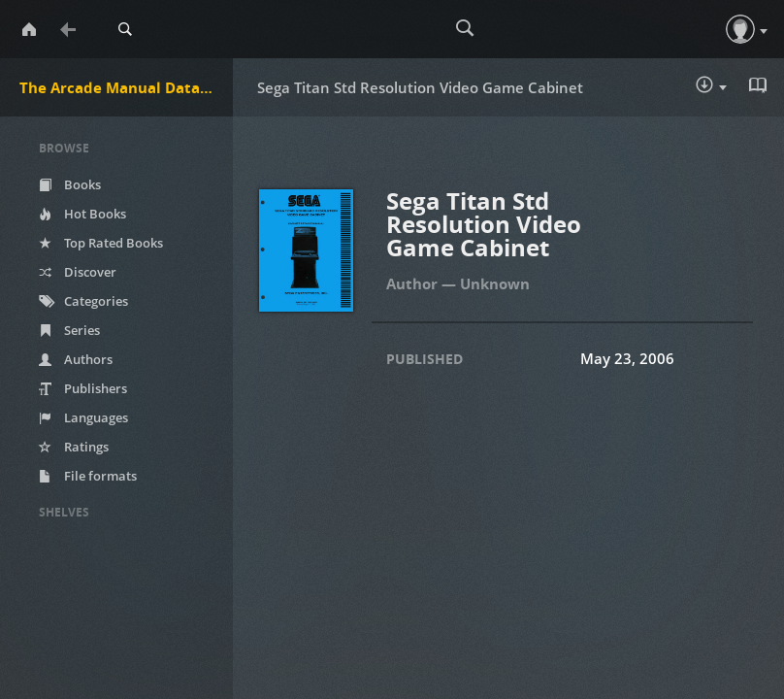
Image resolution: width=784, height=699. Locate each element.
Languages (83, 417)
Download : (711, 86)
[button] (740, 29)
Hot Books (82, 214)
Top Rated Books (101, 243)
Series (69, 330)
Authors (76, 359)
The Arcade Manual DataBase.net (126, 87)
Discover (78, 272)
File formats (88, 476)
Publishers (83, 388)
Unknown (495, 283)
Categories (83, 301)
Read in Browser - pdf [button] (760, 85)
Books (70, 184)
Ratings (74, 447)
